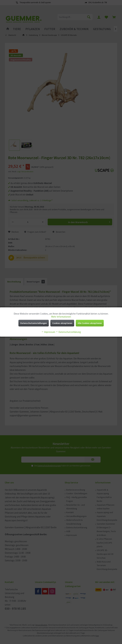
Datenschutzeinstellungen (34, 323)
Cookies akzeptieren (62, 323)
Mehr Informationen (61, 317)
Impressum (48, 332)
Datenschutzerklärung (68, 332)
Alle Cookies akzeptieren (90, 323)
